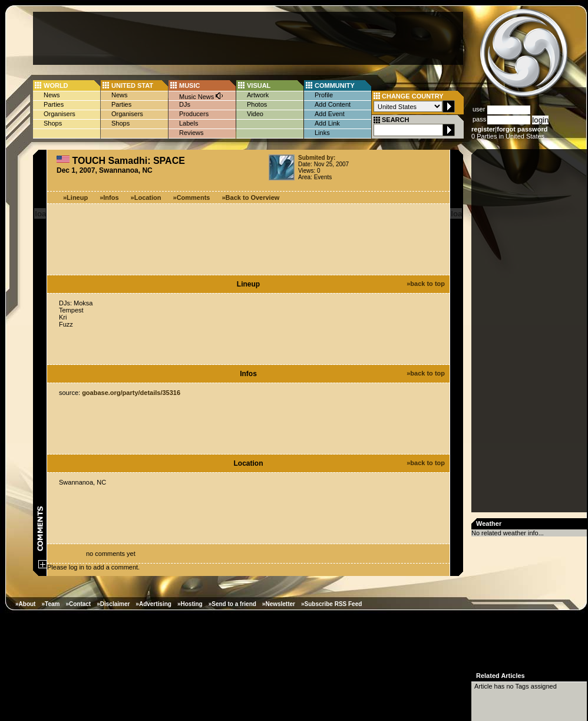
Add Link (327, 123)
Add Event (330, 114)
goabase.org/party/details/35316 (131, 393)
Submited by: (317, 158)
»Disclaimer (113, 604)
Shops (53, 123)
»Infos (109, 197)
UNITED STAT (132, 85)
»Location (146, 197)
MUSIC (189, 85)
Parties (54, 104)
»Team (50, 604)
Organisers (60, 114)
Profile (324, 95)
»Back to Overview (251, 197)
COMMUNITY (335, 85)
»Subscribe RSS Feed (331, 604)
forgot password (522, 129)
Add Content (333, 104)
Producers (194, 114)
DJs (185, 104)
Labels (189, 123)
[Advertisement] (248, 38)
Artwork (258, 95)
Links (322, 133)
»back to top (426, 284)
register (483, 129)
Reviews (191, 133)
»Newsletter (279, 604)
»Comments (192, 197)
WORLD (56, 85)
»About (25, 604)
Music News (201, 96)
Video (255, 114)
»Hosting (190, 604)
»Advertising (153, 604)
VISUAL (259, 85)
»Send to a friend (232, 604)
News (52, 95)
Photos (257, 104)
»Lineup (75, 197)
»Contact (78, 604)
